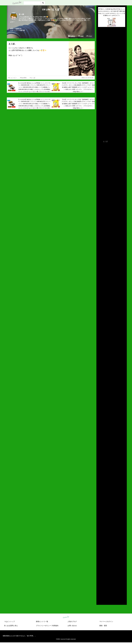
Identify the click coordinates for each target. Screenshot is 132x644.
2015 (100, 592)
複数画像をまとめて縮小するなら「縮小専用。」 (19, 636)
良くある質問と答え (11, 626)
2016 (100, 589)
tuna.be (66, 617)
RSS (101, 601)
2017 (100, 587)
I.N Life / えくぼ (51, 9)
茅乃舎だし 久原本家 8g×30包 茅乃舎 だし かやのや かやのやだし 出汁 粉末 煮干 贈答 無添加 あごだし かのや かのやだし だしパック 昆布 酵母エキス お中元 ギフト (112, 12)
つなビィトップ (9, 621)
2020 (100, 579)
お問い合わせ (72, 626)
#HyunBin (23, 78)
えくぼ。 (12, 44)
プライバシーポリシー (44, 626)
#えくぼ (32, 78)
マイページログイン (106, 621)
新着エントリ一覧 (42, 621)
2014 (100, 594)
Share (89, 36)
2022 (100, 574)
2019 (100, 582)
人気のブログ (72, 621)
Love (81, 36)
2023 (100, 572)
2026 (100, 564)
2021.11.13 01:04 (87, 78)
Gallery (72, 36)
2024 (100, 569)
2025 (100, 567)
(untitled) (101, 36)
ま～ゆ (21, 14)
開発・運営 (103, 626)
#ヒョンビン (12, 78)
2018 (100, 584)
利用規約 (55, 626)
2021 (100, 577)
